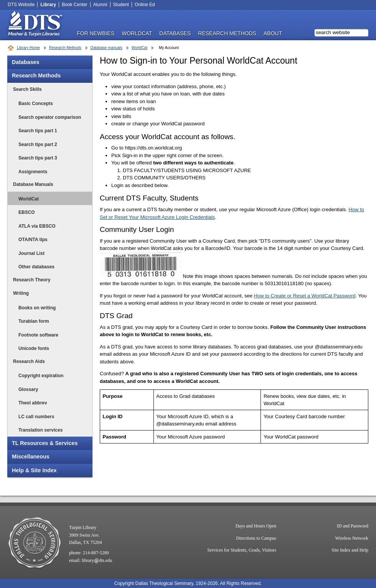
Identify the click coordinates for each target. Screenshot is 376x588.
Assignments (33, 172)
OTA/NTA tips (33, 240)
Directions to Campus (256, 538)
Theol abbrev (33, 403)
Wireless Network (352, 538)
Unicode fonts (34, 348)
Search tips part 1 (38, 131)
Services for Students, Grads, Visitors (242, 550)
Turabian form (34, 321)
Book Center (75, 5)
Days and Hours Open (256, 526)
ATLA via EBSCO (37, 226)
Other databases (36, 267)
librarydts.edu (97, 560)
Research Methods (65, 48)
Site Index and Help (350, 550)
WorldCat (137, 33)
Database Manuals (33, 184)
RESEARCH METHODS (227, 33)
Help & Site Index (34, 470)
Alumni (100, 5)
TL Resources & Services (45, 443)
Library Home (28, 48)
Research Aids (29, 361)
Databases (26, 62)
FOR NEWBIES (96, 33)
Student (121, 5)
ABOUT (273, 33)
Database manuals (106, 48)
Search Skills (27, 89)
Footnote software (38, 335)
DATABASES (175, 33)
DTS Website (21, 5)
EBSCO (27, 212)
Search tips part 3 (38, 158)
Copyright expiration (41, 376)
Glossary (28, 389)
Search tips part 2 (38, 145)
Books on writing (37, 308)
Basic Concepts (36, 103)
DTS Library (35, 25)
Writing (21, 293)
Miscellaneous (31, 457)
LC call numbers (36, 417)
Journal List (31, 253)
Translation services (40, 430)
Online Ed (145, 5)
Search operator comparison (50, 117)
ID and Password (353, 526)
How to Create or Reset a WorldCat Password (305, 296)
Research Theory (32, 280)
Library (48, 5)
